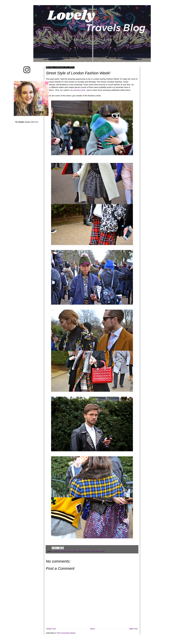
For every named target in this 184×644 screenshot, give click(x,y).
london (70, 551)
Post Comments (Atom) (66, 633)
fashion (64, 551)
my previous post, (78, 90)
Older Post (133, 629)
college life (56, 551)
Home (92, 629)
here (37, 122)
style (103, 551)
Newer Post (51, 629)
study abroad (96, 551)
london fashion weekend (82, 551)
